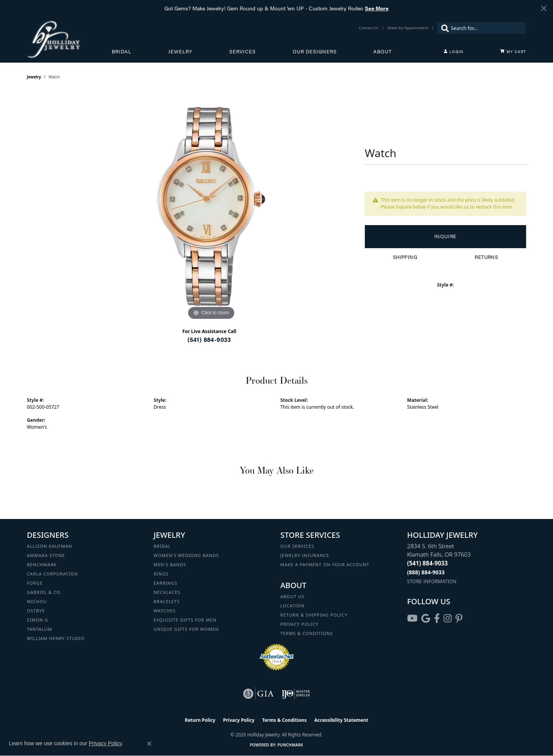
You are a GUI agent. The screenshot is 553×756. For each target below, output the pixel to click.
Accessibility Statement (341, 720)
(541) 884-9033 (209, 339)
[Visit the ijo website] (296, 694)
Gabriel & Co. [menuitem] (44, 592)
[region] (211, 207)
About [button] (382, 51)
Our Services (297, 546)
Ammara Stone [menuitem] (46, 555)
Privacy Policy (300, 624)
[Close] (544, 8)
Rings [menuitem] (161, 574)
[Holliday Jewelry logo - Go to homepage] (69, 39)
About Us (292, 596)
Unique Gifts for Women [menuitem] (186, 629)
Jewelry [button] (180, 51)
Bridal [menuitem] (162, 546)
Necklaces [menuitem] (167, 592)
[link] (369, 28)
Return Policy (200, 720)
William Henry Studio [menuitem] (56, 638)
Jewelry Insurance (305, 555)
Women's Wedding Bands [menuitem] (186, 555)
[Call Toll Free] (426, 572)
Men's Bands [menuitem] (170, 565)
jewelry (34, 77)
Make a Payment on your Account (325, 565)
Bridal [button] (122, 51)
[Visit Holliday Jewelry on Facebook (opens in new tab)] (437, 618)
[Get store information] (432, 581)
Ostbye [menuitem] (36, 611)
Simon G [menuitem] (37, 620)
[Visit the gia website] (258, 694)
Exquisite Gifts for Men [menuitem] (185, 620)
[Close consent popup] (149, 744)
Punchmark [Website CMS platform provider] (291, 745)
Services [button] (243, 51)
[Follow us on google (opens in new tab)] (426, 618)
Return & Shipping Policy (314, 615)
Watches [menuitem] (165, 611)
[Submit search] (443, 28)
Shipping (405, 257)
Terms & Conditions (307, 633)
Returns (486, 257)
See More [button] (377, 8)
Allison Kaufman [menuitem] (50, 546)
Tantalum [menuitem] (40, 629)
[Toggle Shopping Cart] (513, 51)
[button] (454, 51)
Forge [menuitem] (35, 583)
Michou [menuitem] (37, 601)
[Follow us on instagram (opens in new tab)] (448, 618)
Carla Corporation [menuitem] (52, 574)
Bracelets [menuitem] (167, 601)
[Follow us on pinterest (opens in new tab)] (459, 618)
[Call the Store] (427, 563)
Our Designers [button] (315, 51)
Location (292, 606)
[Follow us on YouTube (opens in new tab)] (412, 618)
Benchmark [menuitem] (42, 565)
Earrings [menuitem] (166, 583)
